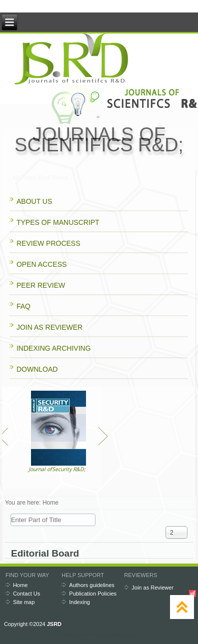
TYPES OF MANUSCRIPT (58, 222)
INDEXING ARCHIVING (54, 348)
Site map (24, 602)
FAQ (23, 306)
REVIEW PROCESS (48, 243)
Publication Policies (93, 594)
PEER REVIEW (41, 285)
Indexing (79, 602)
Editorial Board (45, 553)
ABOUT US (34, 201)
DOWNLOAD (37, 369)
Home (20, 585)
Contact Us (26, 594)
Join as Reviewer (152, 588)
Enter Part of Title (11, 514)
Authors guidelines (92, 585)
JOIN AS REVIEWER (49, 327)
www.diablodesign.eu (113, 635)
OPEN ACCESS (41, 264)
